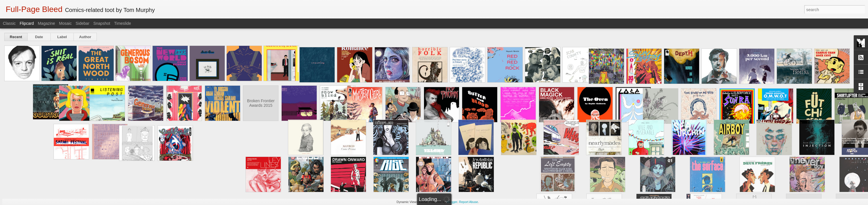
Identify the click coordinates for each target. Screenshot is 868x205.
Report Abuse (469, 202)
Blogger (452, 202)
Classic (9, 23)
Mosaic (65, 23)
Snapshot (102, 23)
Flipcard (27, 23)
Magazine (47, 23)
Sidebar (83, 23)
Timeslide (123, 23)
